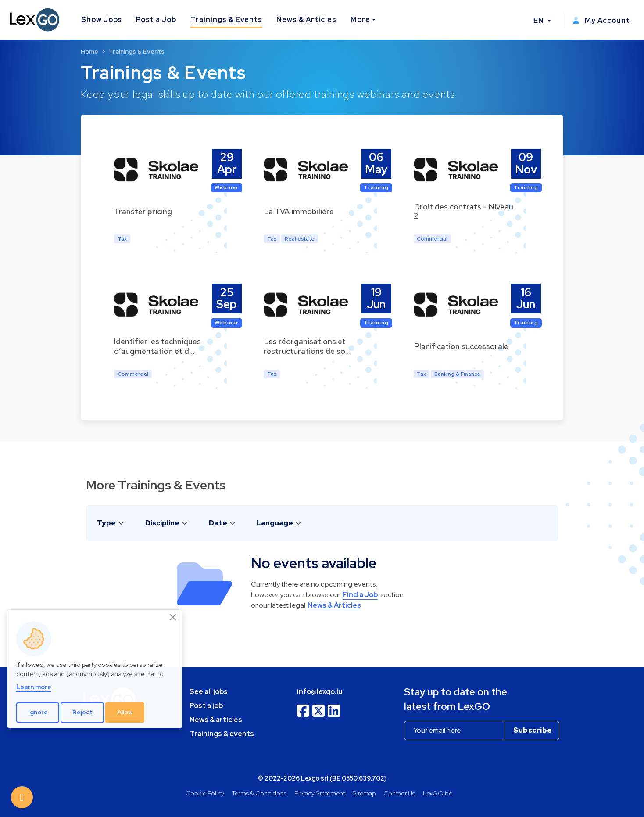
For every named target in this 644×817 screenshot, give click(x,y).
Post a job (206, 706)
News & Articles (306, 20)
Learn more (34, 687)
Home (89, 51)
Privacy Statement (320, 793)
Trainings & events (222, 734)
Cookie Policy (205, 793)
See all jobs (209, 692)
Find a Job (360, 595)
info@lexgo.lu (320, 692)
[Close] (173, 617)
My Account (601, 20)
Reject (82, 712)
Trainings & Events (226, 20)
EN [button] (540, 20)
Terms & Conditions (259, 793)
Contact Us (399, 793)
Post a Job (156, 20)
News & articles (216, 720)
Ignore (38, 712)
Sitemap (364, 793)
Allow (125, 712)
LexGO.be (438, 793)
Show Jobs (102, 20)
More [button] (360, 20)
